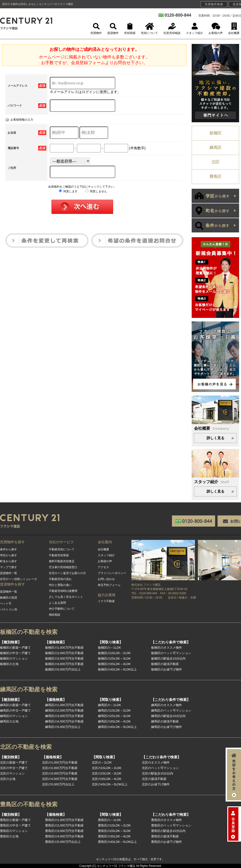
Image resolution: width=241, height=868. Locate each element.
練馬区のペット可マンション (171, 710)
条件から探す (9, 549)
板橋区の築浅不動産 (165, 664)
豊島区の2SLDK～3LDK (114, 831)
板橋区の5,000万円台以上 (63, 669)
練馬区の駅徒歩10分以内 (168, 716)
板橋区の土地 (9, 664)
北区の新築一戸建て (14, 762)
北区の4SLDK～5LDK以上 (110, 784)
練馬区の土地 (9, 721)
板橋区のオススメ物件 (167, 648)
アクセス (103, 567)
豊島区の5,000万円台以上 (63, 842)
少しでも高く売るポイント (66, 597)
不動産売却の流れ (60, 579)
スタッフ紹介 (106, 555)
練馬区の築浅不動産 (165, 721)
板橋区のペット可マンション (171, 653)
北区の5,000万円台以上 (58, 784)
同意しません (96, 191)
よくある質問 (57, 603)
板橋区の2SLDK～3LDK (114, 658)
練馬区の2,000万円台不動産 (64, 710)
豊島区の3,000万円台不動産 (64, 831)
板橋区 (216, 133)
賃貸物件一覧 (9, 573)
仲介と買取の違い (60, 585)
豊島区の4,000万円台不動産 (64, 836)
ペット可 (6, 604)
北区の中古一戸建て (14, 768)
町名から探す (9, 561)
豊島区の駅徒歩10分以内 (168, 831)
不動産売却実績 (59, 555)
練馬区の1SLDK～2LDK (114, 710)
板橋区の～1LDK (110, 648)
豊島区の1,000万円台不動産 (64, 820)
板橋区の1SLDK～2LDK (114, 653)
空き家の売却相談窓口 (63, 567)
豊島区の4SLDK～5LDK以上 (118, 842)
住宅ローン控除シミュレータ (19, 579)
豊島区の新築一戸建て (15, 820)
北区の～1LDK (102, 762)
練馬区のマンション (14, 716)
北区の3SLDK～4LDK (107, 779)
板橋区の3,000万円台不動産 (64, 658)
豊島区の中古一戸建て (15, 825)
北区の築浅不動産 (154, 779)
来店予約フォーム (109, 585)
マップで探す (9, 567)
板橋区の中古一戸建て (15, 653)
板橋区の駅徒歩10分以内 (168, 658)
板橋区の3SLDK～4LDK (114, 664)
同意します (68, 191)
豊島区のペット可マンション (171, 825)
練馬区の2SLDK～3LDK (114, 716)
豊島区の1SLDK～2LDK (114, 825)
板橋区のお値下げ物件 (167, 669)
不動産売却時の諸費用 (63, 591)
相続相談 (55, 615)
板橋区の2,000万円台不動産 (64, 653)
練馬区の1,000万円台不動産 (64, 705)
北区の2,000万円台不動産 (60, 768)
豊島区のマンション (14, 831)
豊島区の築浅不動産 (165, 836)
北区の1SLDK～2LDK (107, 768)
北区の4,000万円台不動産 (60, 779)
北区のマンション (12, 773)
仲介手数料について (62, 609)
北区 (215, 162)
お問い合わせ (106, 579)
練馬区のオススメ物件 (167, 705)
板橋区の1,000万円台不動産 (64, 648)
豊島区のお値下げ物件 (167, 842)
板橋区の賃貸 (9, 598)
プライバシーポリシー (112, 573)
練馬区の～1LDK (110, 705)
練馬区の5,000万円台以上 (63, 727)
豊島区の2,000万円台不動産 (64, 825)
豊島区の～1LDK (110, 820)
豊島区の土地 (9, 836)
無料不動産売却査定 (62, 561)
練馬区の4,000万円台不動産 (64, 721)
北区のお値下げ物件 (156, 784)
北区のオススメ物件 (156, 762)
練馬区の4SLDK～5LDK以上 (118, 727)
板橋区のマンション (14, 658)
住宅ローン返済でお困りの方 (67, 573)
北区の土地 (8, 779)
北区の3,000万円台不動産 (60, 773)
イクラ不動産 (106, 601)
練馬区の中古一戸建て (15, 710)
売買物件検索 (214, 4)
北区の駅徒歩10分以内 (157, 773)
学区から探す (9, 555)
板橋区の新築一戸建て (15, 648)
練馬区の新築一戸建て (15, 705)
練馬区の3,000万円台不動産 (64, 716)
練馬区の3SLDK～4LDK (114, 721)
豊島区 (216, 177)
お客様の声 (105, 561)
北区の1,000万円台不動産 (60, 762)
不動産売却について (62, 549)
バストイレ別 (9, 609)
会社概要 (103, 549)
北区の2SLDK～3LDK (107, 773)
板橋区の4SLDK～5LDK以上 (118, 669)
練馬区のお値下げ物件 (167, 727)
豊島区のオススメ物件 (167, 820)
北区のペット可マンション (160, 768)
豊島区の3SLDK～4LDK (114, 836)
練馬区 (216, 148)
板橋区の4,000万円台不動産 (64, 664)
